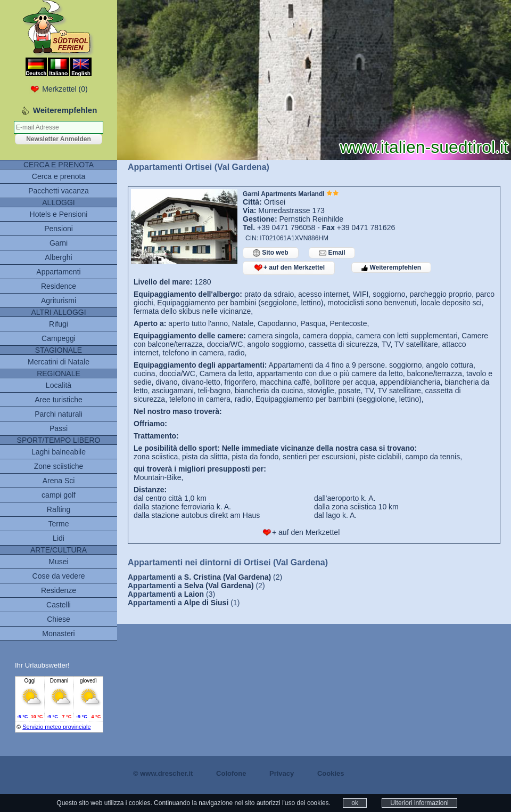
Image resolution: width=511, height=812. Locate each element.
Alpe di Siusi (206, 603)
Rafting (59, 509)
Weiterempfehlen (391, 267)
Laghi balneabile (59, 452)
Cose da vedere (59, 576)
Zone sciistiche (59, 466)
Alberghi (58, 257)
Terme (59, 524)
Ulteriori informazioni (419, 803)
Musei (58, 562)
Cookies (331, 773)
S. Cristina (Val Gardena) (228, 577)
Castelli (59, 605)
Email (332, 253)
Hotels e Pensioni (59, 214)
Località (59, 385)
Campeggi (59, 338)
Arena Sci (59, 481)
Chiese (59, 619)
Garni (59, 243)
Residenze (59, 590)
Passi (59, 428)
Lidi (59, 538)
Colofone (231, 773)
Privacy (282, 773)
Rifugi (59, 324)
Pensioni (59, 229)
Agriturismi (59, 301)
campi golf (59, 495)
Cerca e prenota (59, 176)
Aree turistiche (58, 400)
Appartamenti (58, 272)
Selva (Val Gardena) (219, 586)
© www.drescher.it (163, 773)
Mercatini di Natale (59, 362)
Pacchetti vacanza (59, 191)
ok (355, 803)
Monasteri (58, 634)
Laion (194, 594)
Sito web (271, 253)
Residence (59, 286)
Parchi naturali (59, 414)
